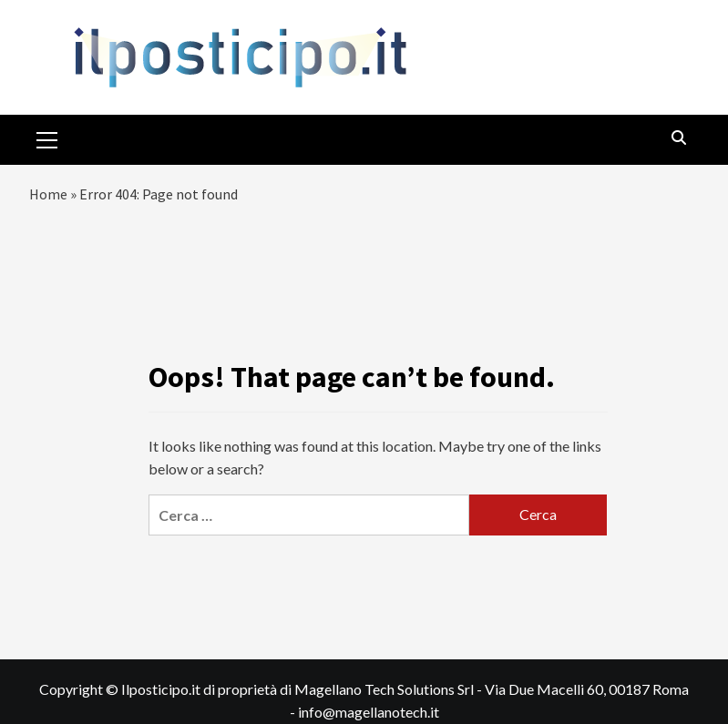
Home (48, 194)
